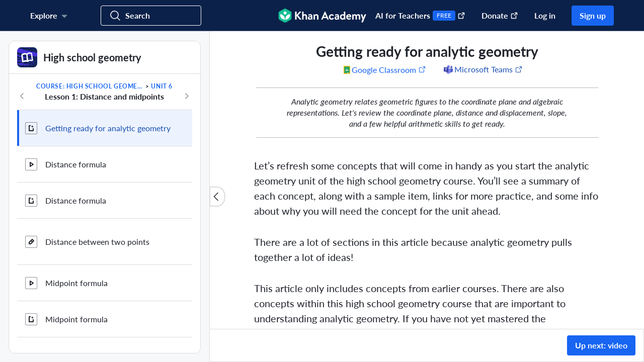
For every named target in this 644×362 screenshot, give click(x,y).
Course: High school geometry (90, 86)
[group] (427, 180)
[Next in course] (187, 96)
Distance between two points (97, 242)
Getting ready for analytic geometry (108, 128)
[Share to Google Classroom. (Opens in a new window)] (385, 69)
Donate (500, 15)
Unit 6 (162, 86)
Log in (545, 15)
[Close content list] (217, 197)
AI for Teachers (420, 16)
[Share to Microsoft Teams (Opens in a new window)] (482, 69)
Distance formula (76, 164)
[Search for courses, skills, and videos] (151, 16)
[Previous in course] (22, 96)
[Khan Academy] (322, 16)
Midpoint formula (76, 283)
